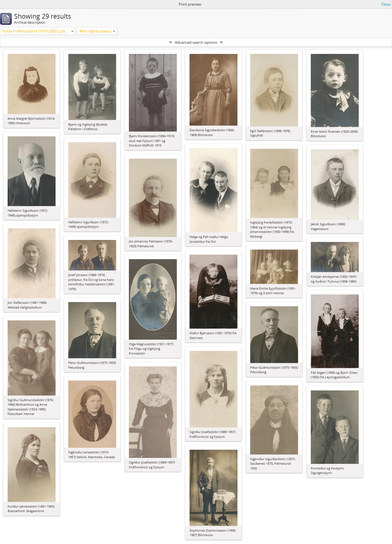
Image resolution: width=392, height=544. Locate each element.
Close (386, 4)
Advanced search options (196, 42)
